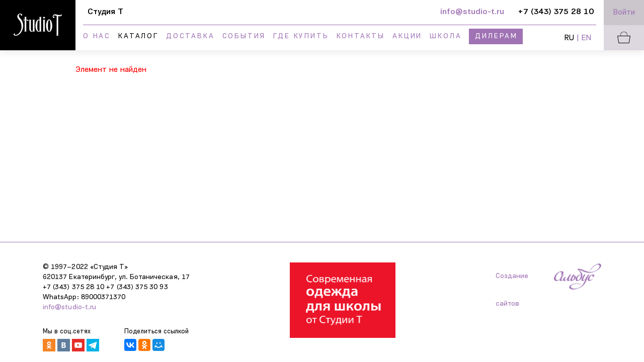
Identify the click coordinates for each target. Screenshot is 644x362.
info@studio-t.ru (69, 307)
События (244, 36)
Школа (446, 36)
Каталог (138, 36)
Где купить (301, 36)
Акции (407, 36)
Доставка (190, 36)
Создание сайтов (512, 281)
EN (586, 38)
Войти (624, 13)
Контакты (361, 36)
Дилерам (496, 36)
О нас (97, 36)
